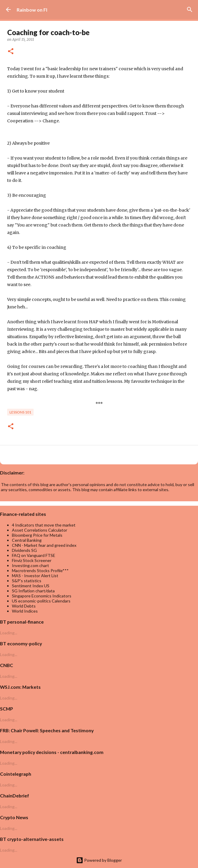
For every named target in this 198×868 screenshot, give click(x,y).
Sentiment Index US (31, 586)
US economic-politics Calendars (41, 601)
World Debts (24, 606)
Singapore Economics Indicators (42, 596)
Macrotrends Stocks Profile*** (40, 570)
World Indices (25, 611)
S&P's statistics (27, 581)
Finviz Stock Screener (32, 560)
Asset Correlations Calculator (40, 530)
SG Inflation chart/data (33, 591)
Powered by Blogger (99, 860)
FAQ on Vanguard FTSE (34, 555)
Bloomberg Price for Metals (37, 535)
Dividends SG (24, 550)
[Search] (190, 10)
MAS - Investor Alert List (35, 576)
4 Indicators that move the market (44, 525)
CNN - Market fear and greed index (44, 545)
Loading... (9, 633)
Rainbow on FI (32, 10)
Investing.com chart (30, 565)
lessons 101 (20, 412)
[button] (11, 52)
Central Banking (27, 540)
